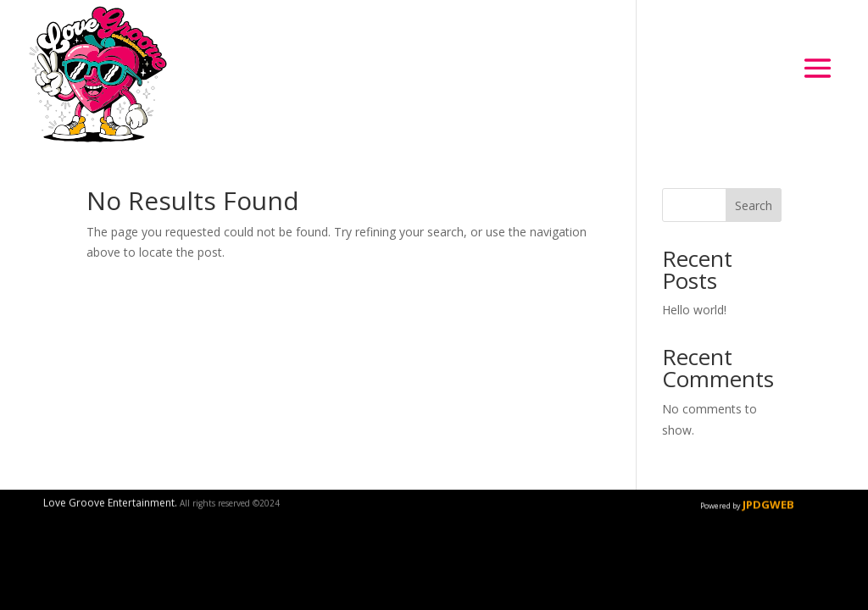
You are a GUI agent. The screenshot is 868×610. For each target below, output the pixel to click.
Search (754, 205)
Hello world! (694, 310)
